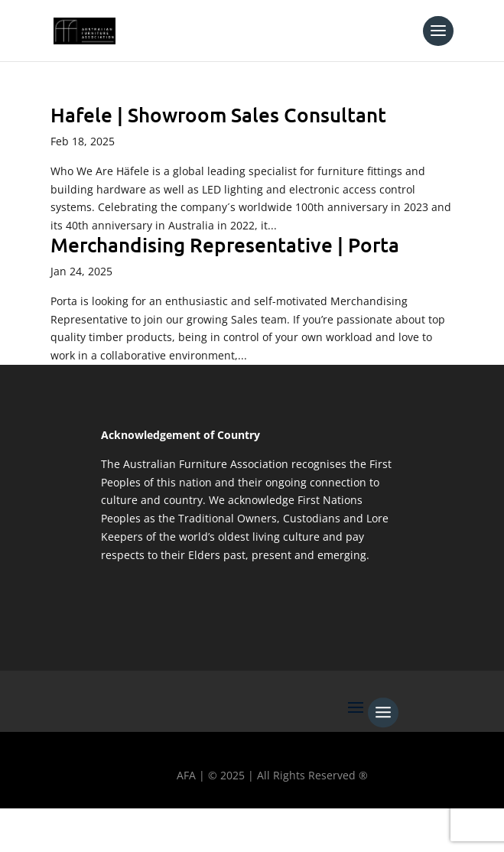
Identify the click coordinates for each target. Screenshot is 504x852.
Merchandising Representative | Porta (225, 244)
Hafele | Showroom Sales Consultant (218, 114)
